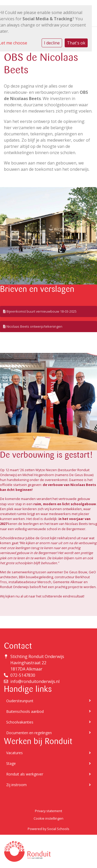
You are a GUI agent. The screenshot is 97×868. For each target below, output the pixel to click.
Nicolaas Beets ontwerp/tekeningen (33, 326)
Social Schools (58, 829)
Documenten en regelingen (48, 733)
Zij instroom (48, 785)
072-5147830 (23, 675)
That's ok (76, 43)
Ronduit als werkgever (48, 774)
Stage (48, 763)
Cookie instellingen (48, 818)
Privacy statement (48, 811)
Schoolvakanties (48, 722)
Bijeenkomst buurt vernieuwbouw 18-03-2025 (40, 311)
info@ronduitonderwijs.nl (35, 681)
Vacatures (48, 753)
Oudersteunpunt (48, 701)
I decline (52, 43)
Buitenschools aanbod (48, 711)
